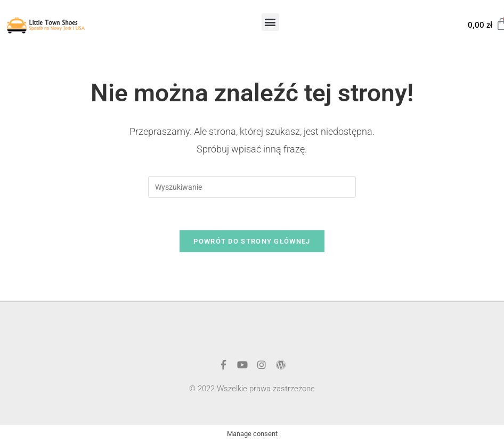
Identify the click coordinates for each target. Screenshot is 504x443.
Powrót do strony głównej (252, 241)
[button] (270, 22)
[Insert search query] (252, 187)
